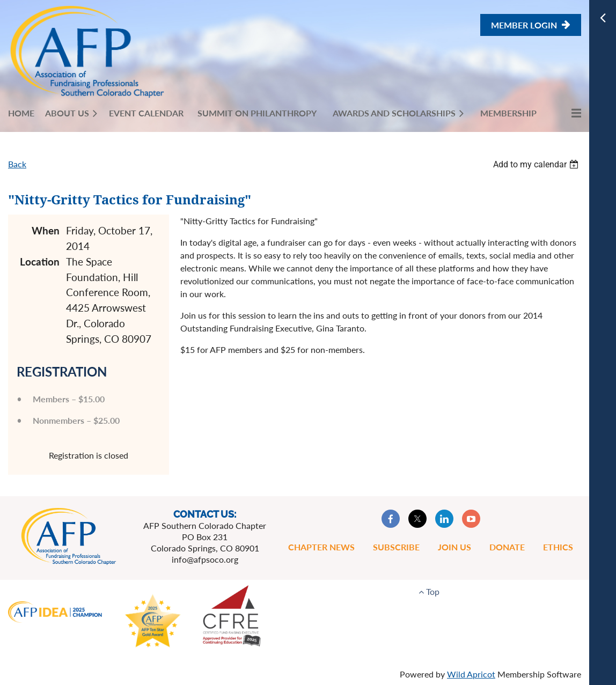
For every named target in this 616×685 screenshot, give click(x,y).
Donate (507, 547)
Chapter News (321, 547)
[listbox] (537, 164)
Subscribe (396, 547)
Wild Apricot (471, 674)
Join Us (454, 547)
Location (40, 262)
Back (17, 164)
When (46, 230)
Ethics (558, 547)
